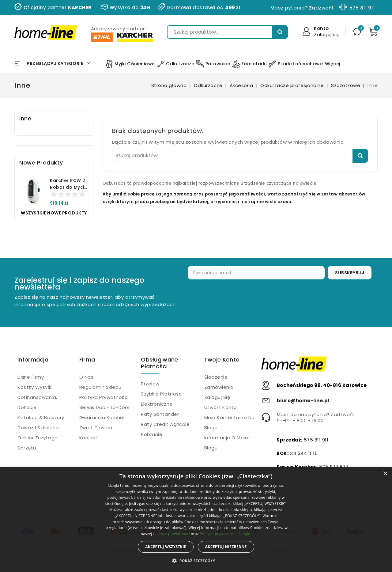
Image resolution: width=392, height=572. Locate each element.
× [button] (385, 474)
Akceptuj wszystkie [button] (166, 547)
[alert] (196, 520)
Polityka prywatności (104, 397)
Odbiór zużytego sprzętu (38, 443)
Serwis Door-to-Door (105, 407)
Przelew (150, 384)
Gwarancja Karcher (102, 417)
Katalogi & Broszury (41, 417)
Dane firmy (31, 377)
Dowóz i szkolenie (39, 428)
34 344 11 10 (304, 453)
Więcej (333, 64)
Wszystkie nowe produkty (54, 213)
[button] (196, 561)
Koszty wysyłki (35, 387)
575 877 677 (334, 467)
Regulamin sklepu (100, 387)
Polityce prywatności (171, 534)
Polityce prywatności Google (225, 534)
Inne (25, 118)
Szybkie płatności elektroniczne (162, 399)
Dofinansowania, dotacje (37, 402)
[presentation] (282, 299)
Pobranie (152, 434)
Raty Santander (160, 414)
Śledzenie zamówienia (219, 382)
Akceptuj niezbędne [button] (226, 547)
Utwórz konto (221, 407)
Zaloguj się (217, 397)
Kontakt (89, 438)
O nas (87, 377)
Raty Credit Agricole (165, 424)
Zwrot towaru (96, 428)
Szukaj (280, 32)
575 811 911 (362, 8)
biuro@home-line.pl (303, 401)
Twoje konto (222, 360)
